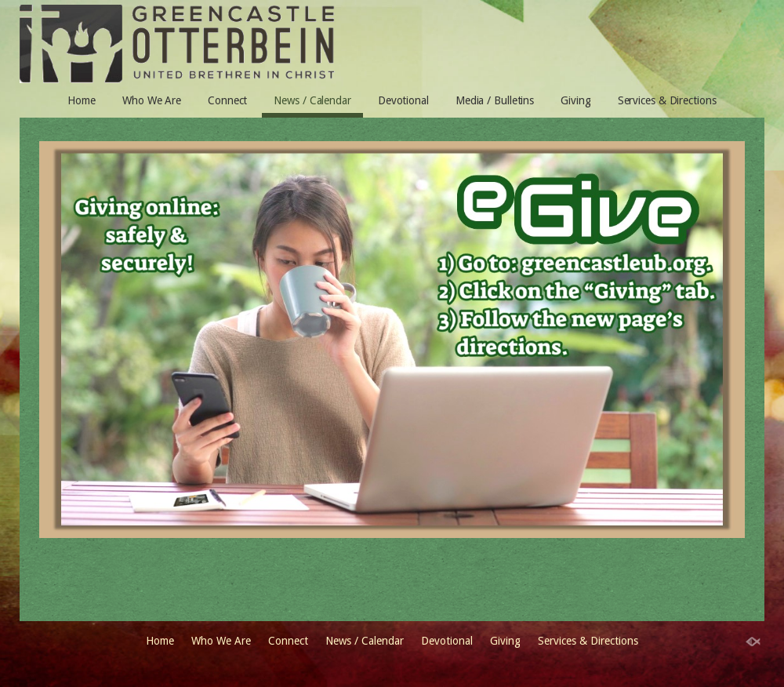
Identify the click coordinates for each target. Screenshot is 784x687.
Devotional (403, 100)
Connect (227, 100)
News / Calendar (312, 100)
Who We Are (152, 100)
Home (82, 100)
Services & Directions (667, 100)
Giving (575, 100)
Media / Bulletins (495, 100)
